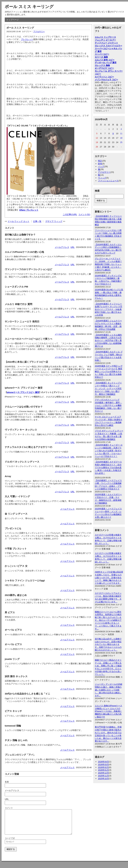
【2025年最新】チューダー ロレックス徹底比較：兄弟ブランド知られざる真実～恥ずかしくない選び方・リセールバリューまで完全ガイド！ (109, 451)
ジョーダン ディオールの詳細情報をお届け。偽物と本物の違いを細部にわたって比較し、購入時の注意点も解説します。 (108, 690)
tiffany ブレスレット (29, 210)
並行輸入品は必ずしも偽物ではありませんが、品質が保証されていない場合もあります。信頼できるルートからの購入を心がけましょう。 (108, 644)
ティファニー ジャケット (106, 43)
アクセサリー (39, 32)
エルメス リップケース (105, 37)
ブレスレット (27, 39)
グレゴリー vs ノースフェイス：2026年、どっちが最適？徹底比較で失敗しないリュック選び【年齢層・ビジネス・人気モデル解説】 (108, 264)
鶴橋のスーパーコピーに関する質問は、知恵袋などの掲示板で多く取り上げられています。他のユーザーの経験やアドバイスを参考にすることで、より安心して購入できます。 (108, 620)
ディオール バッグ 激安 (106, 63)
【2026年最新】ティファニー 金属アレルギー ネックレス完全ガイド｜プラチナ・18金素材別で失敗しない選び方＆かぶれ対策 (108, 309)
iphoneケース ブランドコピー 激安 (23, 392)
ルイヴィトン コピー (104, 77)
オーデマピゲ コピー (104, 68)
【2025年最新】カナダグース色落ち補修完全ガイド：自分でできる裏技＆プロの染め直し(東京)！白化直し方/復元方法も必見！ (108, 468)
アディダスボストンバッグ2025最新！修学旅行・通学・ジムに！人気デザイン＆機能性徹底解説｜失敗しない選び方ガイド (108, 405)
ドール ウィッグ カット (19, 221)
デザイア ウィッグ (54, 221)
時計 (100, 161)
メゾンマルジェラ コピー (106, 80)
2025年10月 (103, 779)
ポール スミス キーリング (29, 7)
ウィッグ (102, 178)
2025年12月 (103, 773)
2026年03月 (103, 764)
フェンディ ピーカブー (105, 40)
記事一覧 (37, 221)
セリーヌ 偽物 (101, 57)
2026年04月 (103, 762)
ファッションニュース (108, 181)
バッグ (101, 166)
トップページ (12, 20)
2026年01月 (103, 770)
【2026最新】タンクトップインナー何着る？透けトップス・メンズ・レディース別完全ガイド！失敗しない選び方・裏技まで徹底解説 (108, 389)
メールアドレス (62, 247)
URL (73, 247)
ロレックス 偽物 (102, 65)
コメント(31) (84, 214)
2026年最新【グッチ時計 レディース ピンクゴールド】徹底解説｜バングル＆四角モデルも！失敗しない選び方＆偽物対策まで (109, 372)
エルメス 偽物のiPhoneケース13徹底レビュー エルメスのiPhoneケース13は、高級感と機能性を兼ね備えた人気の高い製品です (108, 711)
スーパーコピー (102, 54)
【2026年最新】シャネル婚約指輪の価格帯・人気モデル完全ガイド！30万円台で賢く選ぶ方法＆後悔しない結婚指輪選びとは (108, 341)
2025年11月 (103, 776)
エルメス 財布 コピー (105, 60)
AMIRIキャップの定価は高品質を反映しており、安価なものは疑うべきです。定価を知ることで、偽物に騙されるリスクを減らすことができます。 (109, 578)
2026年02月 (103, 767)
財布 (100, 164)
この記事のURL (70, 214)
